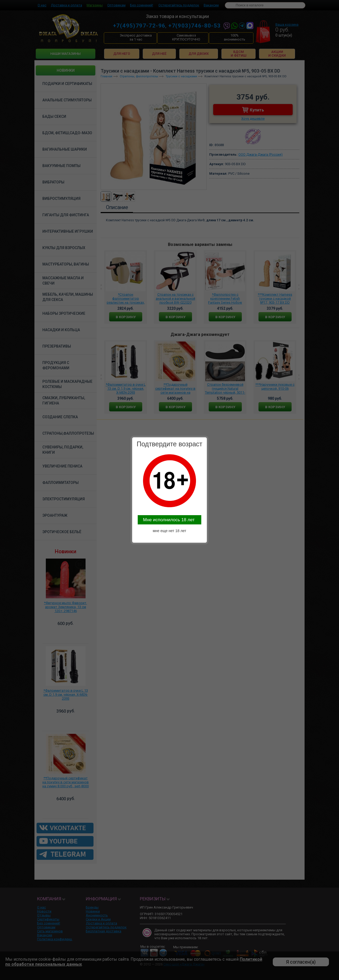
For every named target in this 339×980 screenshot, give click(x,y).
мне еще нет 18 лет (170, 531)
